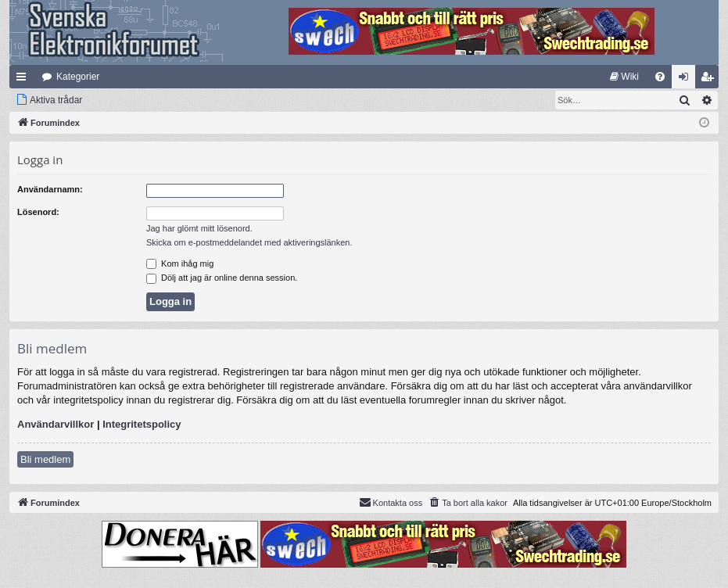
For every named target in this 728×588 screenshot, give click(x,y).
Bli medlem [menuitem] (710, 80)
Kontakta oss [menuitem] (391, 502)
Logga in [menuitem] (687, 80)
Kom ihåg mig (180, 264)
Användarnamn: (50, 189)
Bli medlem (45, 459)
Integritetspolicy (142, 424)
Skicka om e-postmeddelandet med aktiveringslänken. (249, 242)
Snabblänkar (24, 80)
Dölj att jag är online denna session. (222, 278)
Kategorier (78, 77)
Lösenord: (38, 212)
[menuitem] (624, 77)
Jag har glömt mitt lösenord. (199, 228)
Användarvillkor (56, 424)
